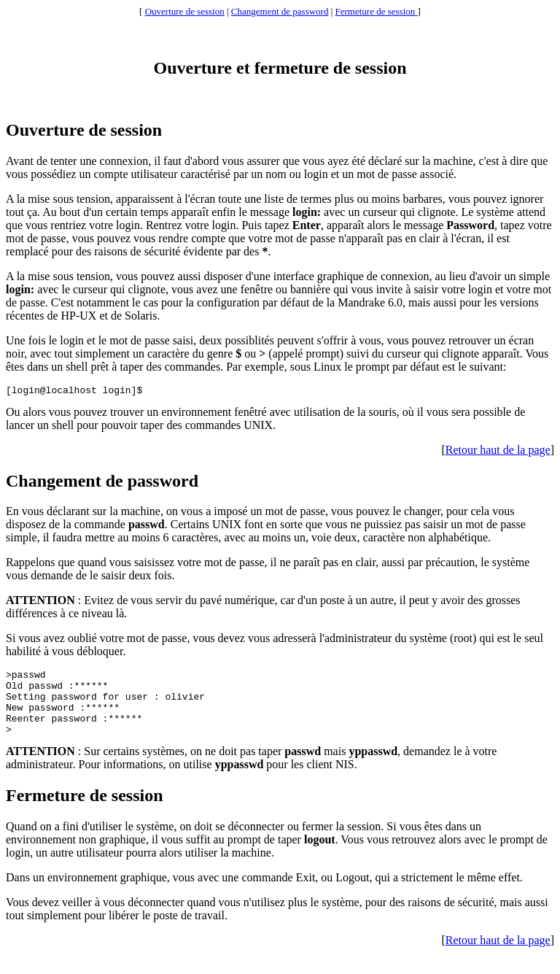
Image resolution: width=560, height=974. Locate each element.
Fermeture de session (377, 11)
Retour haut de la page (498, 452)
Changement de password (280, 11)
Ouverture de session (185, 11)
